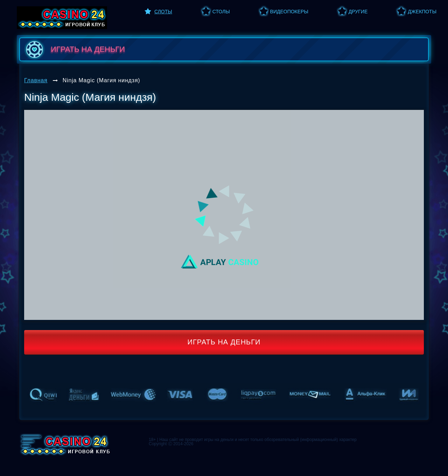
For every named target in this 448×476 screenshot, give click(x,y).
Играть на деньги (224, 342)
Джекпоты (422, 12)
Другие (358, 12)
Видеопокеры (289, 12)
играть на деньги (74, 49)
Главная (36, 80)
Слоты (163, 12)
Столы (221, 12)
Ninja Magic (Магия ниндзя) (101, 80)
